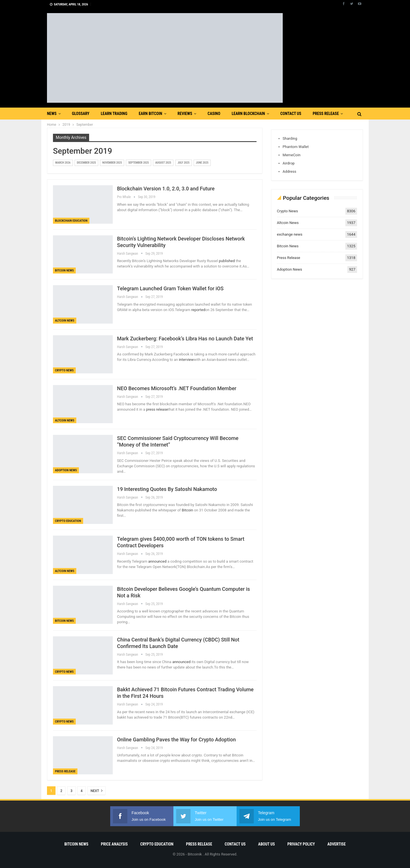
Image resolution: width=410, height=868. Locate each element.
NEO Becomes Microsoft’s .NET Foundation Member (177, 388)
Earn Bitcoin (150, 114)
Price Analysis (114, 844)
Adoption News (66, 470)
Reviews (185, 114)
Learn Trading (114, 114)
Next (97, 791)
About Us (267, 844)
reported (198, 310)
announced (157, 561)
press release (157, 409)
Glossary (81, 114)
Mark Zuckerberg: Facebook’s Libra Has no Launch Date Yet (185, 339)
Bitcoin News (64, 271)
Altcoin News (65, 321)
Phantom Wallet (296, 147)
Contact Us (291, 114)
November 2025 (112, 163)
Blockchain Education (71, 221)
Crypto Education (68, 521)
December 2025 (86, 163)
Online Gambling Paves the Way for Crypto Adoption (176, 740)
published (227, 261)
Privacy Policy (301, 844)
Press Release (326, 114)
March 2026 (63, 163)
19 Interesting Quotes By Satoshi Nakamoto (167, 489)
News (52, 114)
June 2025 (202, 163)
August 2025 (163, 163)
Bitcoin (188, 510)
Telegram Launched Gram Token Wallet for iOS (170, 288)
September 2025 (138, 163)
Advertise (337, 844)
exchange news (290, 234)
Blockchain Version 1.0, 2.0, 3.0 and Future (166, 189)
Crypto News (64, 370)
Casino (214, 114)
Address (290, 171)
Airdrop (289, 163)
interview (186, 360)
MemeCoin (292, 155)
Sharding (290, 138)
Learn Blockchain (248, 114)
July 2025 (184, 163)
